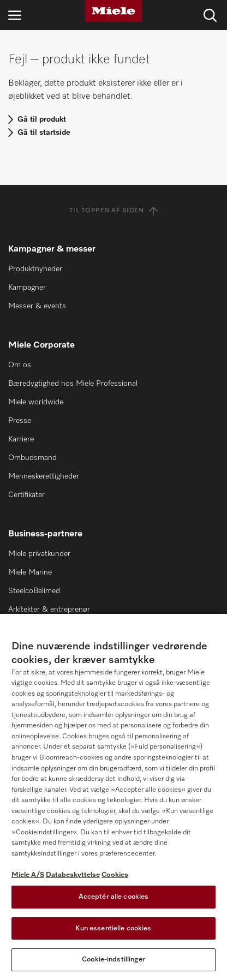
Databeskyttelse (73, 875)
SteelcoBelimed (34, 591)
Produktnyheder (35, 269)
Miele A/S (28, 875)
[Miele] (113, 11)
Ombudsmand (32, 458)
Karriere (21, 439)
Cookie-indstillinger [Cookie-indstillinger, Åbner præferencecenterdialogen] (113, 960)
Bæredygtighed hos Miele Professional (73, 384)
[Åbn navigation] (15, 15)
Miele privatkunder (39, 554)
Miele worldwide (36, 402)
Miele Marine (30, 572)
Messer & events (37, 306)
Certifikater (26, 495)
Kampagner (27, 288)
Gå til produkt (42, 119)
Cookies (115, 875)
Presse (20, 421)
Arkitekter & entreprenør (49, 609)
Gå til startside (44, 133)
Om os (20, 365)
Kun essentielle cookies (113, 928)
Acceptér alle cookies (114, 897)
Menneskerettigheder (44, 476)
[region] (113, 797)
